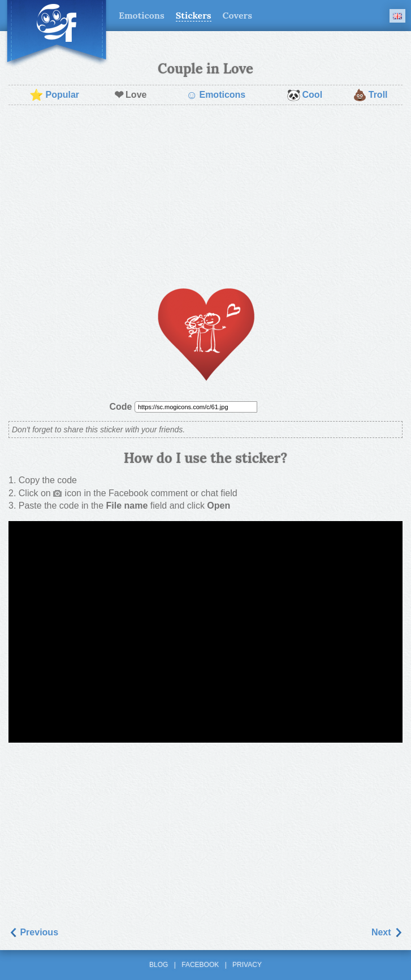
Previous (33, 932)
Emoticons (142, 15)
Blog (159, 965)
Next (387, 932)
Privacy (247, 965)
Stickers (194, 15)
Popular (54, 95)
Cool (305, 95)
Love (130, 95)
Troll (370, 95)
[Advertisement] (205, 196)
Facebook (200, 965)
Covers (237, 15)
